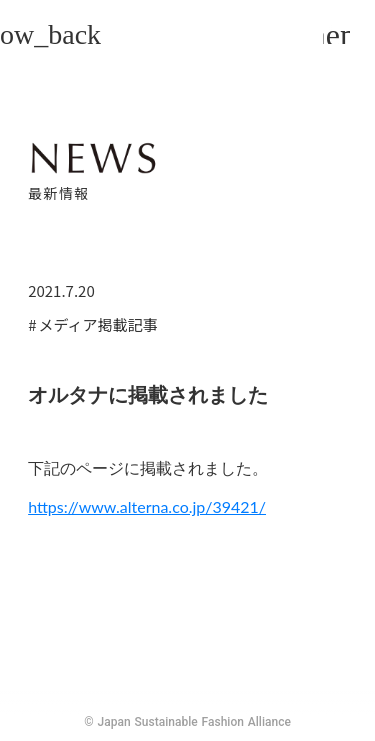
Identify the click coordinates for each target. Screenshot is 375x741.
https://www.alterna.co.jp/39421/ (147, 506)
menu (336, 34)
